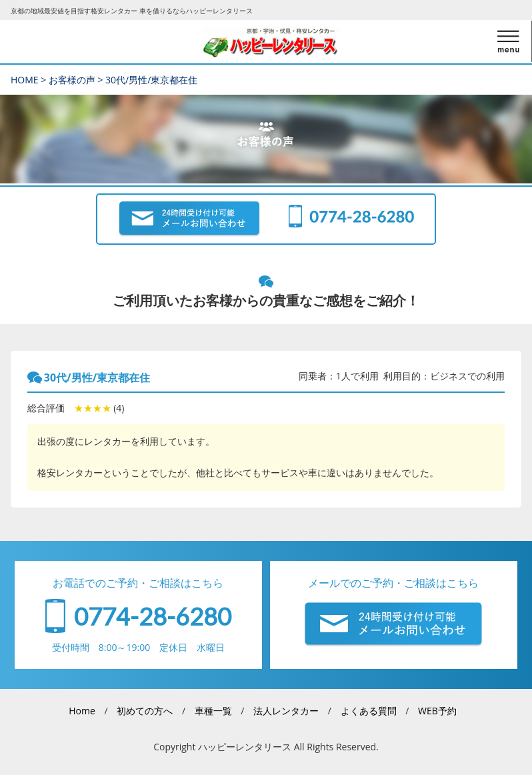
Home (82, 711)
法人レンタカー (286, 711)
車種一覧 (213, 711)
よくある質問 (369, 711)
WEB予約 (437, 711)
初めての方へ (145, 711)
